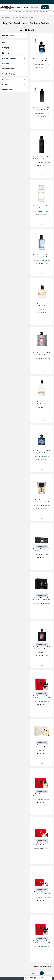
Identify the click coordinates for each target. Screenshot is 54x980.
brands (17, 7)
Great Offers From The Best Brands (13, 2)
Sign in (45, 7)
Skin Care (12, 12)
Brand (18, 17)
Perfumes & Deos (36, 12)
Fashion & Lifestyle (23, 12)
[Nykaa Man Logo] (3, 7)
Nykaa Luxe (10, 17)
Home (3, 17)
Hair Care (46, 12)
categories (10, 7)
